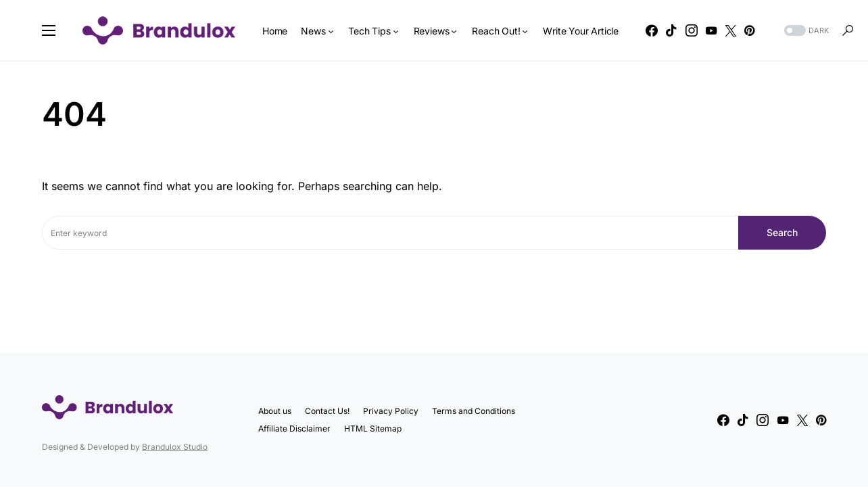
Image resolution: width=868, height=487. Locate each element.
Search (782, 232)
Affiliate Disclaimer (294, 428)
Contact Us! (327, 411)
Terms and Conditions (474, 411)
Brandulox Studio (175, 447)
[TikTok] (671, 30)
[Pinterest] (749, 30)
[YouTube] (711, 30)
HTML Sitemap (373, 428)
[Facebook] (652, 30)
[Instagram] (692, 30)
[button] (49, 30)
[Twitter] (731, 30)
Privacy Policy (391, 411)
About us (275, 411)
